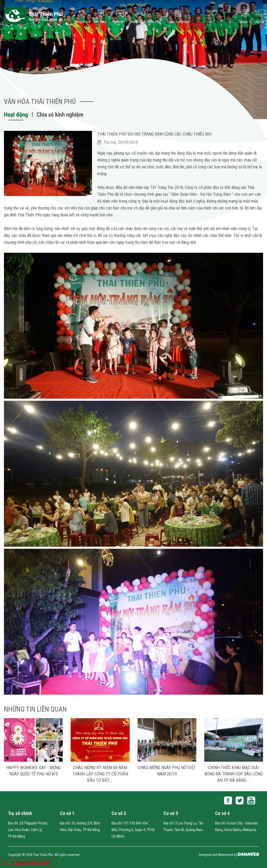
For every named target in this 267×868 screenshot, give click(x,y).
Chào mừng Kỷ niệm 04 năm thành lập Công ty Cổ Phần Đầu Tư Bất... (100, 774)
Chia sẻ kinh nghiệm (60, 115)
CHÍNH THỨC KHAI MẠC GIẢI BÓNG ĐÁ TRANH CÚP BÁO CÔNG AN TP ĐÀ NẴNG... (234, 774)
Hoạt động (16, 115)
